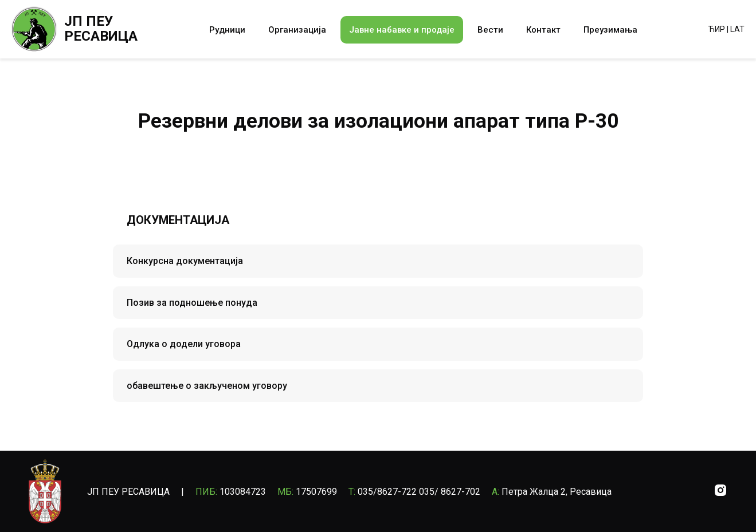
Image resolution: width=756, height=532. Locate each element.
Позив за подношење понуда (192, 303)
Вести (490, 30)
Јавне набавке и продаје (402, 30)
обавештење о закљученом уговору (207, 386)
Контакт (543, 30)
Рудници (227, 30)
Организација (297, 30)
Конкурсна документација (185, 261)
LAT (737, 29)
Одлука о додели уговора (184, 344)
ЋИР (717, 29)
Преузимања (610, 30)
